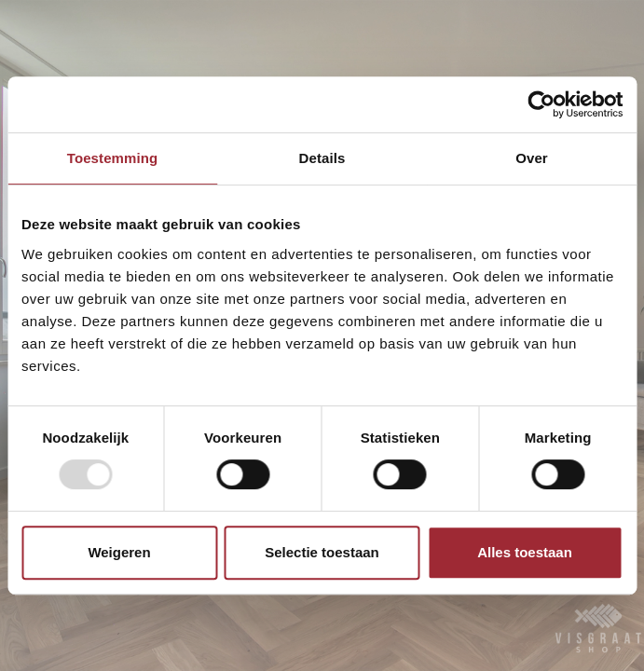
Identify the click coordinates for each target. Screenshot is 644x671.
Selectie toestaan (322, 552)
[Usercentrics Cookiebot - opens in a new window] (541, 104)
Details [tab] (322, 158)
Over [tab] (532, 158)
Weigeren (119, 552)
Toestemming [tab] (113, 158)
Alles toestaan (525, 552)
